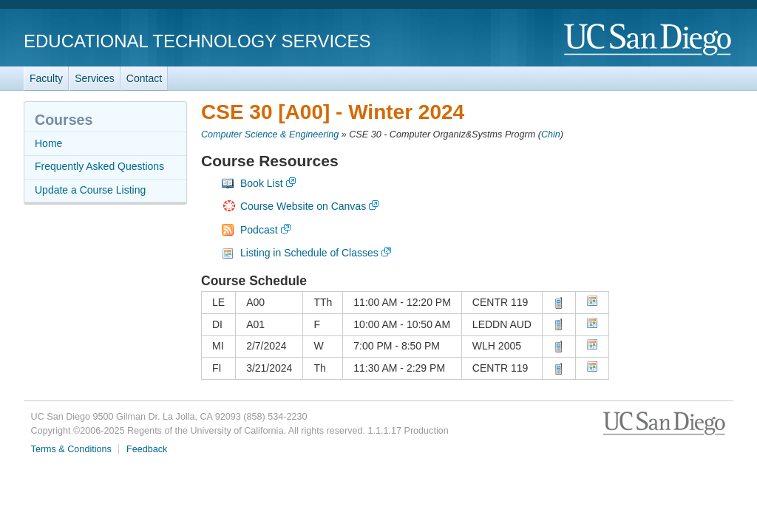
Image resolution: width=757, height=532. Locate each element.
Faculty (46, 78)
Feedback (147, 449)
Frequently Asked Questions (99, 166)
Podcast (259, 230)
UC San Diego (649, 40)
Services (95, 78)
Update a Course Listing (90, 190)
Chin (551, 134)
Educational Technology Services (197, 41)
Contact (144, 78)
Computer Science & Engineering (270, 134)
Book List (262, 183)
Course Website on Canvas (303, 206)
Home (48, 143)
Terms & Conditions (71, 449)
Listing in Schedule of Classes (309, 253)
